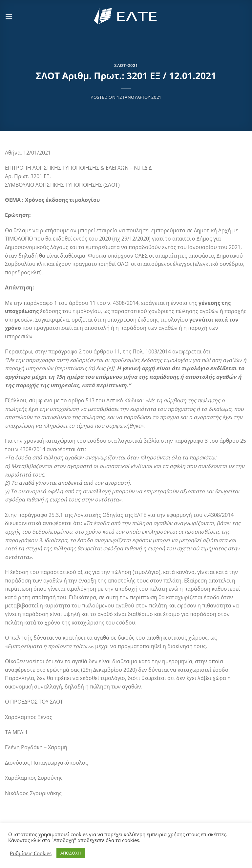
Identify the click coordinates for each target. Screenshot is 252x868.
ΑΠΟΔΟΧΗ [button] (71, 853)
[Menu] (9, 16)
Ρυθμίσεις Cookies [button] (31, 853)
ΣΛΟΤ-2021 (126, 65)
